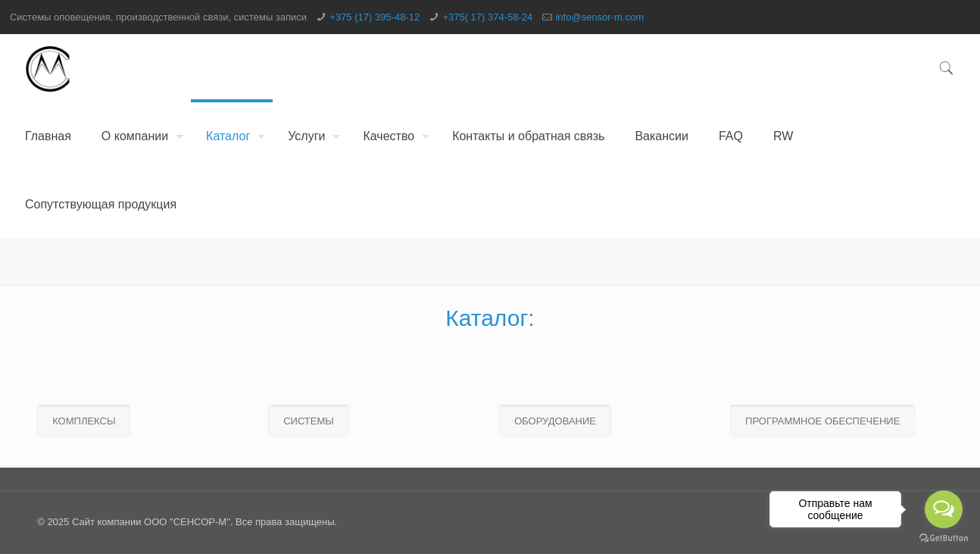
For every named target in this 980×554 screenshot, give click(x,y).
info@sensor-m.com (599, 17)
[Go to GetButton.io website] (944, 538)
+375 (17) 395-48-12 (375, 17)
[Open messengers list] (944, 509)
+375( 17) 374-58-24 (487, 17)
